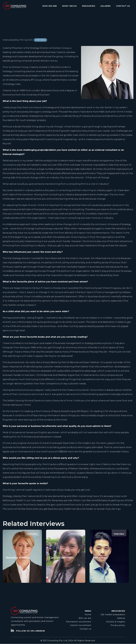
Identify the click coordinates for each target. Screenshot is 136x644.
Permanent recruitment (79, 622)
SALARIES (106, 6)
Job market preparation (113, 615)
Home (88, 615)
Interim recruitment (81, 625)
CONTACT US (123, 6)
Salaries (121, 618)
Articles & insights (116, 622)
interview (40, 40)
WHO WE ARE (49, 6)
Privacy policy (118, 625)
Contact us (86, 629)
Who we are (85, 618)
